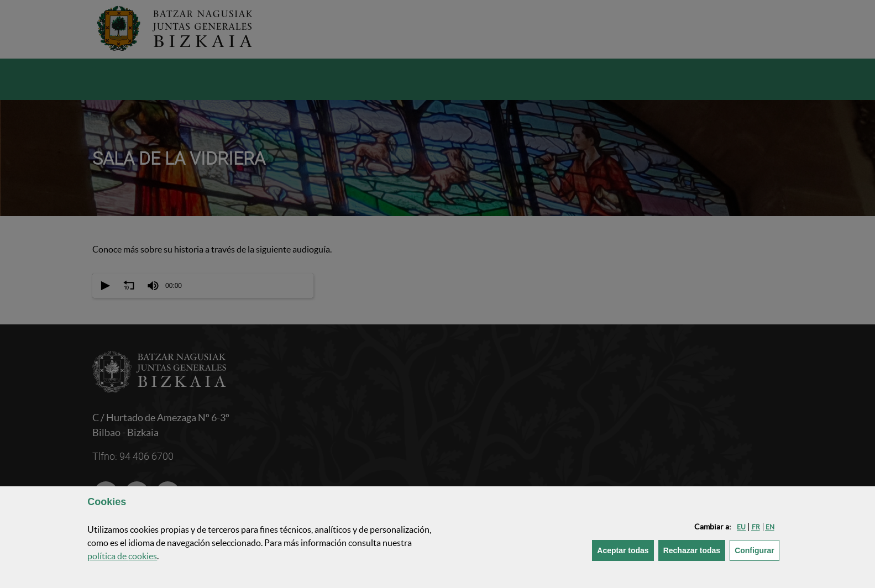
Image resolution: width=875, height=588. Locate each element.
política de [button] (122, 556)
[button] (741, 527)
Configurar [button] (757, 550)
